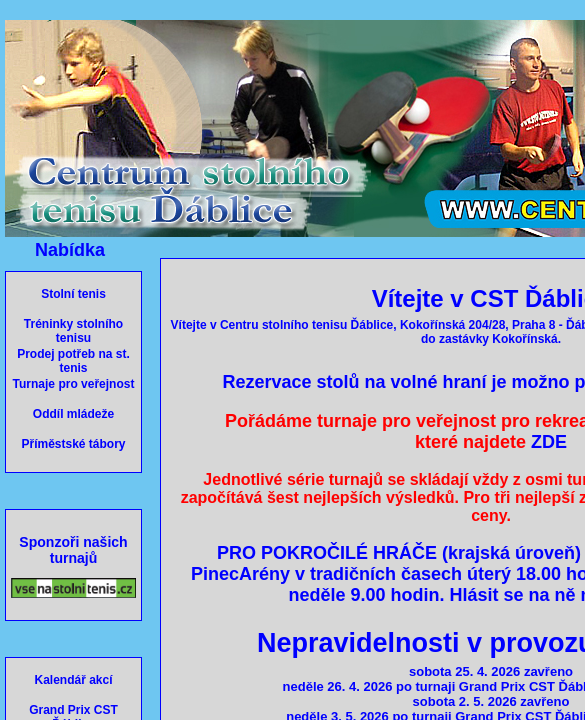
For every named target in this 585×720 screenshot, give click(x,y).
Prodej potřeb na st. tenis (73, 361)
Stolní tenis (73, 294)
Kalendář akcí (73, 680)
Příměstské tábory (73, 444)
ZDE (549, 442)
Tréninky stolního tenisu (73, 331)
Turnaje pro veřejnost (74, 384)
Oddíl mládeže (73, 414)
